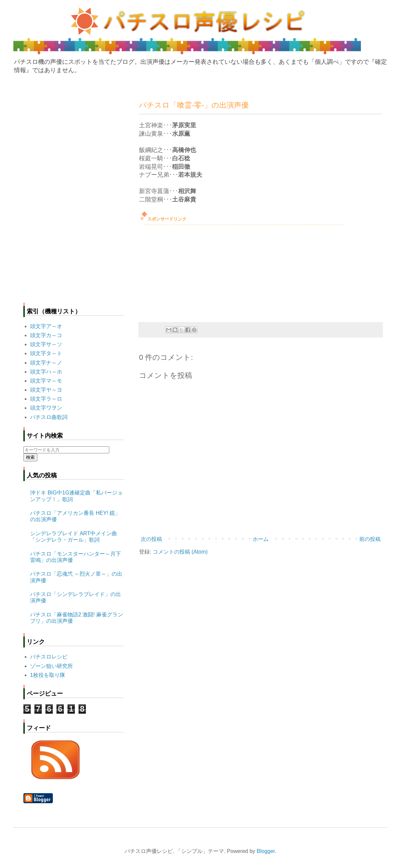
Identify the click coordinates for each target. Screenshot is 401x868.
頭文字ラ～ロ (46, 399)
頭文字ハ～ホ (46, 372)
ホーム (261, 539)
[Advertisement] (189, 272)
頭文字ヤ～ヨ (46, 390)
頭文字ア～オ (46, 326)
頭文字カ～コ (46, 335)
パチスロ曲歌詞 (49, 417)
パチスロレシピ (49, 657)
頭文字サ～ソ (46, 344)
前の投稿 (370, 539)
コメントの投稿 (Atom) (180, 552)
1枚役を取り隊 (48, 675)
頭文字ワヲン (46, 408)
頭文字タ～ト (46, 353)
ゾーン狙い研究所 (51, 666)
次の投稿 (151, 539)
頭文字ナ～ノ (46, 363)
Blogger (266, 851)
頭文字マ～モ (46, 381)
